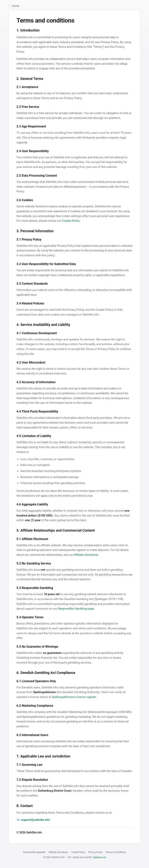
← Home (14, 6)
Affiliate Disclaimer (86, 555)
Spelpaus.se (100, 857)
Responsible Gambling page (76, 609)
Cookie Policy (71, 221)
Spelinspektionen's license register (74, 697)
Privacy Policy (95, 852)
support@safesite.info (36, 820)
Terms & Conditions (116, 852)
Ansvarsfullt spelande (34, 852)
